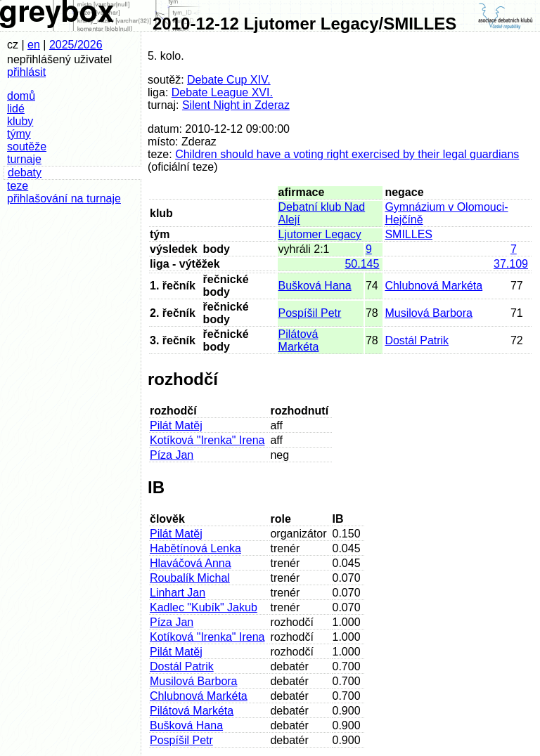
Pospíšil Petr (310, 313)
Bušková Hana (315, 286)
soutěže (27, 146)
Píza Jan (172, 455)
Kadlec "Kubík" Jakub (204, 607)
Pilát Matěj (176, 425)
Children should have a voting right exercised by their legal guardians (347, 154)
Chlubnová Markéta (433, 286)
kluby (20, 121)
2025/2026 (76, 45)
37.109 (511, 264)
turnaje (24, 159)
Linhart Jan (178, 593)
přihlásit (26, 72)
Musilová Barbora (429, 313)
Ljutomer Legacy (320, 234)
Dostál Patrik (417, 340)
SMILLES (409, 234)
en (34, 45)
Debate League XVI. (222, 92)
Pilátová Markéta (299, 340)
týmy (19, 134)
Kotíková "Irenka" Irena (207, 440)
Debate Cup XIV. (229, 80)
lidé (16, 109)
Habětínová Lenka (195, 548)
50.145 (362, 264)
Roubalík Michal (190, 578)
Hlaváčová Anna (191, 563)
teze (18, 186)
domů (21, 96)
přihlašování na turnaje (64, 198)
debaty (25, 172)
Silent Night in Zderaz (236, 105)
